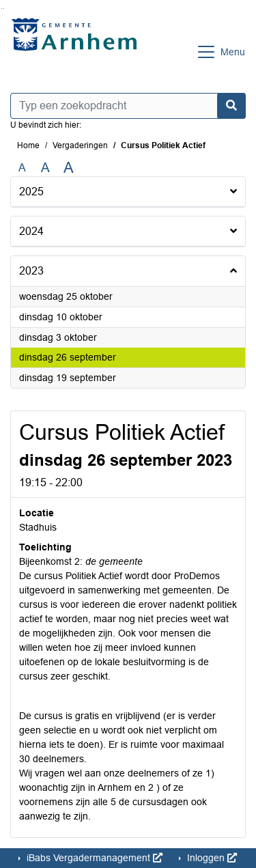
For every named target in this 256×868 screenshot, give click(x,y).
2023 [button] (31, 271)
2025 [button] (31, 192)
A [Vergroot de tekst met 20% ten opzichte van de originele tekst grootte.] (45, 168)
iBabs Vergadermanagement (93, 858)
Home (28, 145)
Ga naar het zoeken (2, 9)
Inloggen (211, 858)
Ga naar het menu (4, 9)
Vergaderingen (80, 145)
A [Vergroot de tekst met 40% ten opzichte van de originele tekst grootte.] (69, 168)
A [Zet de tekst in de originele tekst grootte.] (22, 168)
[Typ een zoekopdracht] (128, 106)
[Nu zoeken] (231, 106)
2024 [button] (31, 231)
